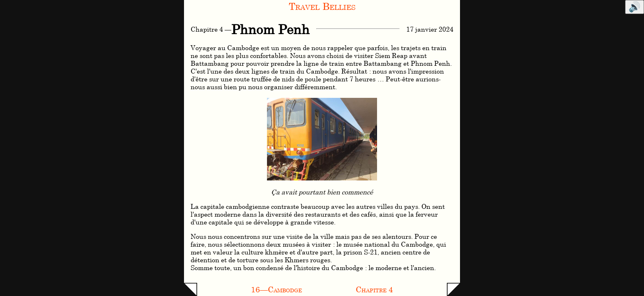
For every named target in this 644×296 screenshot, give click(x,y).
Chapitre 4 (374, 289)
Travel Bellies (322, 6)
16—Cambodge (276, 289)
